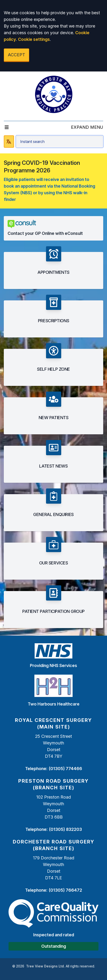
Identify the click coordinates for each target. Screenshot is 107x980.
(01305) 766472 (65, 890)
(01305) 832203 (65, 829)
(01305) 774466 (65, 769)
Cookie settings (34, 39)
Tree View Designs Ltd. (45, 966)
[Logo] (54, 94)
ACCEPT (16, 55)
